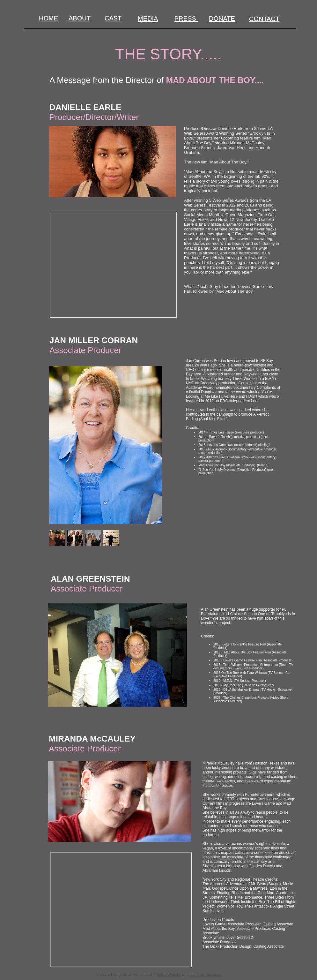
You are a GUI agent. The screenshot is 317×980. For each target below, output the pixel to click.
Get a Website (169, 975)
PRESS (186, 19)
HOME (48, 18)
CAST (113, 18)
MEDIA (148, 19)
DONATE (222, 19)
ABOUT (80, 18)
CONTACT (264, 19)
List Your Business (205, 975)
